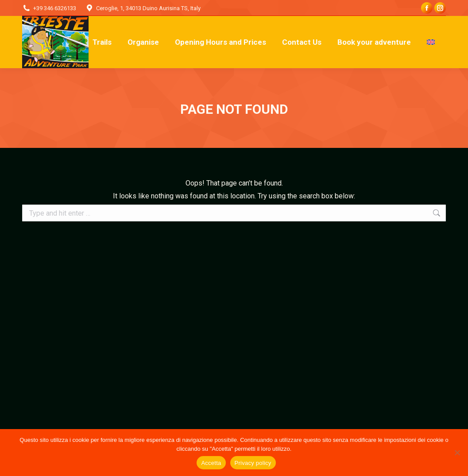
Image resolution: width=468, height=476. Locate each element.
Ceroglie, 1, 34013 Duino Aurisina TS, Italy (148, 8)
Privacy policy (253, 463)
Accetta (211, 463)
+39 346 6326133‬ (55, 8)
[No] (457, 453)
